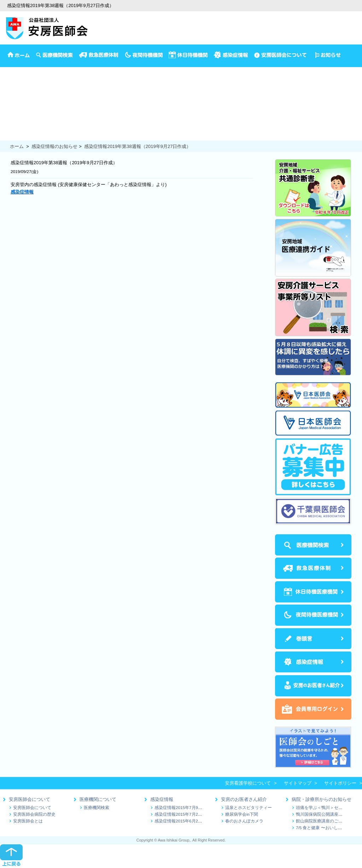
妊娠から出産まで (18, 115)
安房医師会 (11, 70)
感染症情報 (162, 799)
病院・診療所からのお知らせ (322, 799)
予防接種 (9, 85)
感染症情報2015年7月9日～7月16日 (188, 807)
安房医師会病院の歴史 (34, 814)
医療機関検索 (97, 807)
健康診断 (9, 122)
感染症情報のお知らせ (54, 146)
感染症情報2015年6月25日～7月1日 (188, 821)
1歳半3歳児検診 (16, 107)
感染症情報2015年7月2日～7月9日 (187, 814)
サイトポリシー (340, 783)
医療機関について (98, 799)
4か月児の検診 (15, 92)
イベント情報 (14, 78)
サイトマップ (298, 783)
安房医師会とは (28, 821)
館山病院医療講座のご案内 (321, 821)
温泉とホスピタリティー (249, 807)
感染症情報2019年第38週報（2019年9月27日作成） (138, 146)
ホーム (17, 146)
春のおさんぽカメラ (244, 821)
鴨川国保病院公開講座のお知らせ (328, 814)
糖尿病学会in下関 (242, 814)
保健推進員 (11, 129)
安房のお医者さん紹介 (244, 799)
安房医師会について (30, 799)
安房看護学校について (248, 783)
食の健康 (9, 136)
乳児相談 (9, 100)
